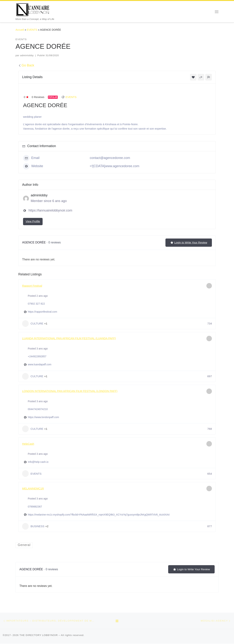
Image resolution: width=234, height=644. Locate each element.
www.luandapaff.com (40, 364)
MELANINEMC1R (33, 488)
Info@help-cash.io (38, 462)
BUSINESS (33, 526)
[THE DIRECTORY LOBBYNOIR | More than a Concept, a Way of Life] (33, 9)
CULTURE (33, 324)
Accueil (20, 30)
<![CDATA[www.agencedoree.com (115, 166)
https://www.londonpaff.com (43, 417)
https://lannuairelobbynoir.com (50, 210)
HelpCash (28, 444)
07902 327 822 (36, 304)
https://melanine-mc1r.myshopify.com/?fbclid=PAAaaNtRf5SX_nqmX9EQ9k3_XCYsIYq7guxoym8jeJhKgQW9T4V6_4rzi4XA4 (99, 515)
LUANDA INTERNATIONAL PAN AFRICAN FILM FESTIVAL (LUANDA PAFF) (69, 338)
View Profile (33, 221)
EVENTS (32, 30)
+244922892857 (37, 356)
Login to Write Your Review (189, 243)
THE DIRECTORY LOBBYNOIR (39, 635)
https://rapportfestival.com (42, 312)
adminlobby (27, 55)
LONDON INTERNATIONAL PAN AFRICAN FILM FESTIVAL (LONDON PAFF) (70, 391)
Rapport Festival (32, 286)
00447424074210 (38, 409)
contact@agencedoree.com (110, 158)
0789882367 (35, 507)
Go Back (26, 65)
